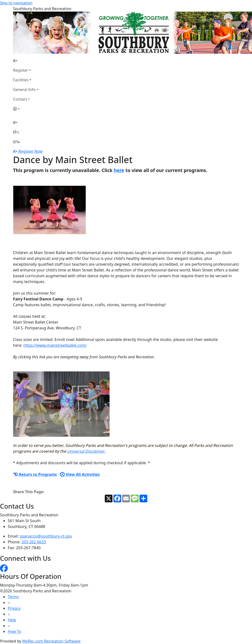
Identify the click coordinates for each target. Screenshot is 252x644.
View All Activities (80, 474)
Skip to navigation (16, 3)
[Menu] (16, 142)
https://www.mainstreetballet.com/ (55, 345)
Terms (13, 597)
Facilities (21, 80)
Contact (20, 99)
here (119, 170)
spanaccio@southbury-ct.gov (46, 536)
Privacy (14, 608)
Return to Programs (35, 474)
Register (21, 70)
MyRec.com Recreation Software (51, 641)
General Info (24, 90)
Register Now (30, 151)
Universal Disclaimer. (86, 451)
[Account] (26, 109)
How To (14, 631)
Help (12, 620)
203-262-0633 (34, 542)
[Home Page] (26, 61)
